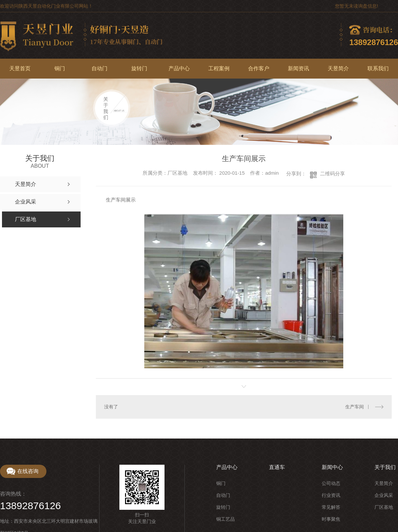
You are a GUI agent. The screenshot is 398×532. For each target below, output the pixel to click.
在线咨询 (28, 471)
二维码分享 (332, 174)
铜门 (60, 68)
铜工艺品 (226, 519)
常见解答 (331, 507)
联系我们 (378, 68)
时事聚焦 (331, 519)
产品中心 (179, 68)
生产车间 (355, 407)
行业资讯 (331, 495)
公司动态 (331, 483)
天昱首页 (20, 68)
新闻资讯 (298, 68)
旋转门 (139, 68)
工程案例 (219, 68)
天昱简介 (338, 68)
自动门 (99, 68)
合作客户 (259, 68)
